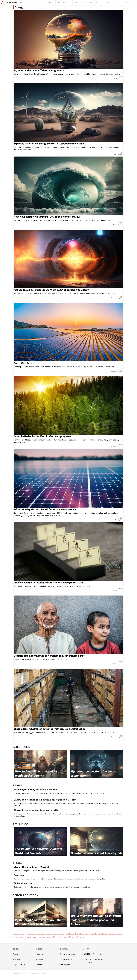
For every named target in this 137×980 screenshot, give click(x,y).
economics (41, 934)
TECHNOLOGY (21, 824)
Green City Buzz (23, 363)
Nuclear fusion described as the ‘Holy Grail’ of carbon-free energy (51, 290)
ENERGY (121, 77)
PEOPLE (17, 785)
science (16, 934)
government (31, 934)
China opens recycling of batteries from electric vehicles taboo (50, 729)
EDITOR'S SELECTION (26, 895)
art (14, 937)
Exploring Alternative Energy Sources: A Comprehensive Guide (49, 144)
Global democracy (23, 883)
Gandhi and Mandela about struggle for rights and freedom (45, 800)
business (113, 934)
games (19, 937)
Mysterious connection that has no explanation (94, 774)
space (48, 934)
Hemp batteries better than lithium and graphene (42, 436)
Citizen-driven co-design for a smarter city (36, 810)
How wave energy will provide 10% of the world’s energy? (47, 217)
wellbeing (61, 934)
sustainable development (57, 937)
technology (79, 934)
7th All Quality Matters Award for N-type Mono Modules (46, 509)
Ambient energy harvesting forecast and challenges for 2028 (48, 583)
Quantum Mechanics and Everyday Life (96, 853)
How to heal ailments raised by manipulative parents (36, 774)
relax (44, 937)
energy (88, 934)
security (120, 934)
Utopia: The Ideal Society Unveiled (31, 867)
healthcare (70, 934)
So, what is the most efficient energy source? (40, 70)
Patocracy (19, 875)
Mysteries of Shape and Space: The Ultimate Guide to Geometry (38, 922)
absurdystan (27, 937)
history (22, 934)
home (81, 937)
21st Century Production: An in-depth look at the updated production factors (96, 920)
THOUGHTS (20, 863)
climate (94, 934)
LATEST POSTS (22, 747)
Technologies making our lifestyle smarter (35, 790)
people (54, 934)
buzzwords (37, 937)
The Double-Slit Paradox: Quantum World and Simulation (38, 851)
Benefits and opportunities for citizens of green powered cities (50, 656)
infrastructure (103, 934)
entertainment (73, 937)
